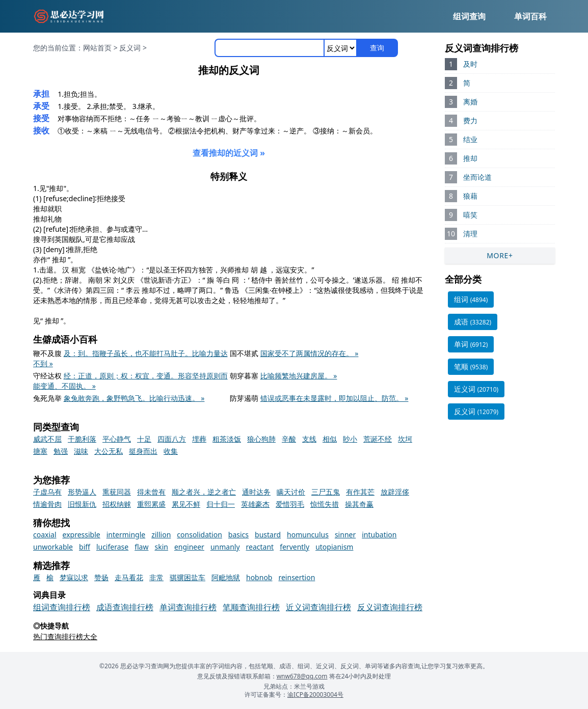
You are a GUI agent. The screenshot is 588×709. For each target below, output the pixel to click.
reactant (260, 547)
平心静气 (117, 439)
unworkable (53, 547)
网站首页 (97, 48)
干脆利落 (82, 439)
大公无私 (109, 451)
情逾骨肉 (47, 504)
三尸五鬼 (326, 492)
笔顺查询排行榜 (251, 607)
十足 (144, 439)
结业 (470, 139)
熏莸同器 (117, 492)
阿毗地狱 (226, 577)
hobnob (259, 577)
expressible (82, 535)
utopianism (334, 547)
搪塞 (40, 451)
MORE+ (500, 255)
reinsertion (297, 577)
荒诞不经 (378, 439)
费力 (470, 120)
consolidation (199, 535)
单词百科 (530, 16)
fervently (295, 547)
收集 (171, 451)
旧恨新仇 (82, 504)
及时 (470, 64)
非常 (156, 577)
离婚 (470, 102)
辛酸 (289, 439)
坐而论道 (477, 177)
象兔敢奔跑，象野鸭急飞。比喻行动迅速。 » (134, 398)
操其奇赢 (359, 504)
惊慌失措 (325, 504)
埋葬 (199, 439)
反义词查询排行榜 (390, 607)
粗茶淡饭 (227, 439)
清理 (470, 234)
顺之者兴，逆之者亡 (204, 492)
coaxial (45, 535)
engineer (189, 547)
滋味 (81, 451)
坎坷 (405, 439)
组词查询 (469, 16)
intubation (379, 535)
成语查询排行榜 (125, 607)
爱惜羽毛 (290, 504)
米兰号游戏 (309, 686)
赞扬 (101, 577)
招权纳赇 (117, 504)
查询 (377, 48)
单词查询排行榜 (188, 607)
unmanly (225, 547)
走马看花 (129, 577)
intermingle (126, 535)
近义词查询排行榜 (318, 607)
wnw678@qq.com (302, 676)
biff (85, 547)
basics (238, 535)
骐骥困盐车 (188, 577)
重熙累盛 (151, 504)
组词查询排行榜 (62, 607)
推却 (470, 158)
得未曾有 (151, 492)
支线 (309, 439)
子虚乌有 (47, 492)
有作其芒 (360, 492)
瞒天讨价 (291, 492)
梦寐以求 (74, 577)
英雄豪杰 (255, 504)
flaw (141, 547)
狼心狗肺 (261, 439)
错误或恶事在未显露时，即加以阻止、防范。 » (335, 398)
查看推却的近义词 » (229, 153)
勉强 (61, 451)
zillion (161, 535)
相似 (330, 439)
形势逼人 (82, 492)
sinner (345, 535)
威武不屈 (47, 439)
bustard (268, 535)
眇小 (350, 439)
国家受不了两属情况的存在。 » (310, 353)
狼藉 (470, 196)
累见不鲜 (186, 504)
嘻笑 (470, 215)
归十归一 (221, 504)
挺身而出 (143, 451)
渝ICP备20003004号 (315, 694)
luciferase (112, 547)
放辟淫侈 (395, 492)
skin (161, 547)
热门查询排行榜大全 (65, 636)
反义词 (130, 48)
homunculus (308, 535)
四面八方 (172, 439)
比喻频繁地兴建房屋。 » (299, 376)
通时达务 (256, 492)
